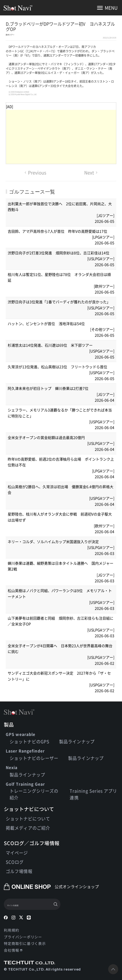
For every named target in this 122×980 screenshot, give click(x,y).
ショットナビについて (28, 818)
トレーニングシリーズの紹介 (34, 794)
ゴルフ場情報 (19, 871)
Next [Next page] (91, 172)
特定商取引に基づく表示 (25, 943)
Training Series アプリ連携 (93, 794)
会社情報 (13, 950)
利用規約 (12, 930)
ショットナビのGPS (29, 741)
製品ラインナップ (77, 741)
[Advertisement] (61, 137)
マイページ (17, 853)
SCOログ (15, 862)
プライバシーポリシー (23, 937)
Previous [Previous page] (36, 172)
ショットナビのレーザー (34, 758)
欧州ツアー (10, 35)
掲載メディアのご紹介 (28, 828)
